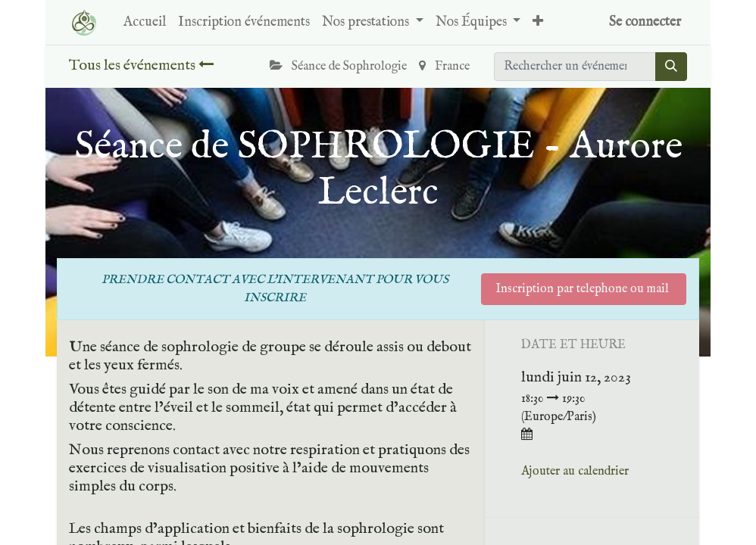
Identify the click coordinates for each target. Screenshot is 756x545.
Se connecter (645, 22)
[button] (538, 22)
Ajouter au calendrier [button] (575, 472)
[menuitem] (145, 22)
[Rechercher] (671, 67)
